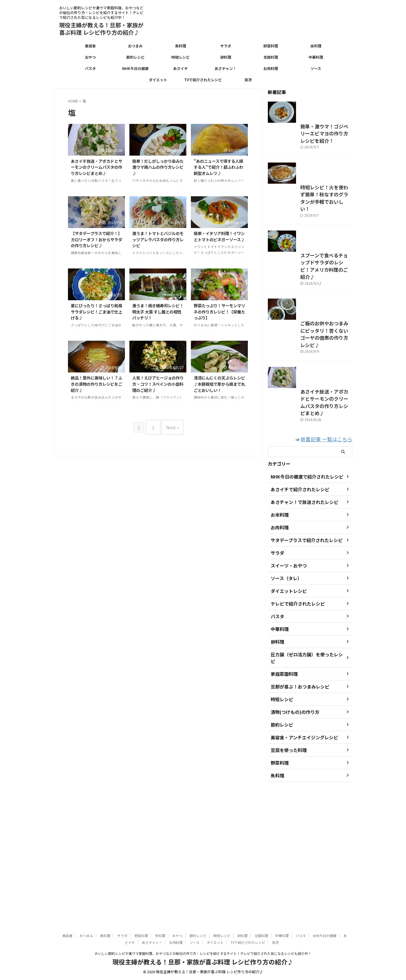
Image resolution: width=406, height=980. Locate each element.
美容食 (90, 46)
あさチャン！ (226, 68)
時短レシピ (181, 57)
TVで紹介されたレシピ (203, 80)
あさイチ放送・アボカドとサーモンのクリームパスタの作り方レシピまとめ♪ (96, 167)
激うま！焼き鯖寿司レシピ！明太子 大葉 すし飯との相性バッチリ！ (158, 312)
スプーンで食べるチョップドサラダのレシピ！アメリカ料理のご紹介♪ (309, 360)
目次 (248, 80)
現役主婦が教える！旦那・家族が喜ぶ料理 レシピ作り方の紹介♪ (101, 29)
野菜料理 (271, 46)
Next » (171, 425)
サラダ (226, 46)
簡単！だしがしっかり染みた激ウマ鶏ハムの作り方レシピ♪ (158, 167)
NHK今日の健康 (135, 68)
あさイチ (180, 68)
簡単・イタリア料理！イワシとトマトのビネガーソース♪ (219, 236)
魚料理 (181, 46)
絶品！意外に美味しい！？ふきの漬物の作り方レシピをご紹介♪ (96, 384)
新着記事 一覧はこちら (331, 577)
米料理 (316, 46)
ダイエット (158, 80)
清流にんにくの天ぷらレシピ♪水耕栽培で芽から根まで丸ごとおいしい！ (219, 384)
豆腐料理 (271, 57)
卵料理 (226, 57)
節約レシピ (135, 57)
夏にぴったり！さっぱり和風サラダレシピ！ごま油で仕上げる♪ (96, 312)
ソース (316, 68)
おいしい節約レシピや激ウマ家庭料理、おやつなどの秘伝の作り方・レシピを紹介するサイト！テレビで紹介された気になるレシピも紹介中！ (203, 954)
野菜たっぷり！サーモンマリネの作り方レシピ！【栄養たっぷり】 (219, 312)
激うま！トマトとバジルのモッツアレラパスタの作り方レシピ (158, 239)
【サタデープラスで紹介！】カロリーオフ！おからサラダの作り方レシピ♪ (96, 239)
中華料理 (316, 57)
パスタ (90, 68)
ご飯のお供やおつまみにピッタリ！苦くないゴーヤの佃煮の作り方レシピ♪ (309, 454)
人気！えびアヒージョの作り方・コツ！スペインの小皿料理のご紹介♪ (158, 384)
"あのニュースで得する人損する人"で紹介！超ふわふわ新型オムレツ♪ (219, 167)
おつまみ (135, 46)
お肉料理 (271, 68)
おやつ (90, 57)
